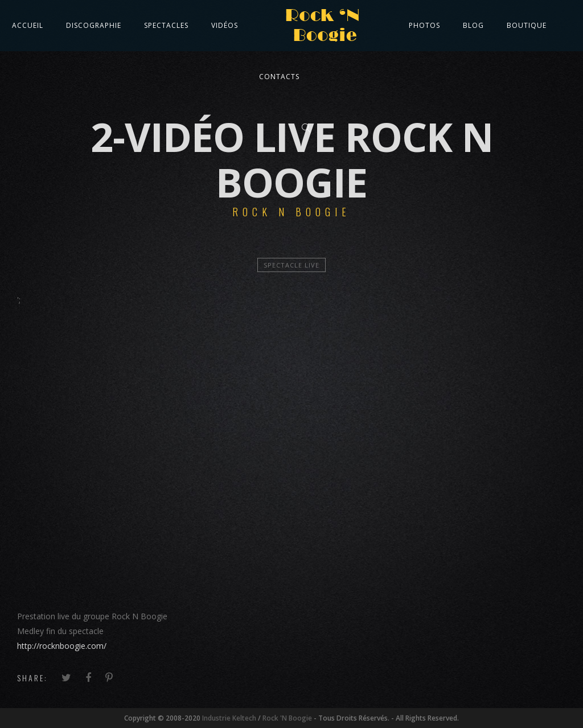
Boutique (527, 25)
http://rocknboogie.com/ (62, 646)
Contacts (279, 77)
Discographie (94, 25)
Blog (473, 25)
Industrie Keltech (229, 718)
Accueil (28, 25)
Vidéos (225, 25)
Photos (424, 25)
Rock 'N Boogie (287, 718)
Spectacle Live (291, 265)
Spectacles (166, 25)
